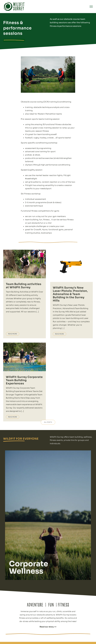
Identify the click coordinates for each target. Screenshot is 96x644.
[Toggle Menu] (91, 7)
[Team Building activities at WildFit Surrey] (25, 264)
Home (38, 634)
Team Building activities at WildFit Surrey (24, 286)
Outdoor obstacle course (46, 637)
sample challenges (37, 226)
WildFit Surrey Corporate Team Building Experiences (34, 366)
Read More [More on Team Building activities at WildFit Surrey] (13, 317)
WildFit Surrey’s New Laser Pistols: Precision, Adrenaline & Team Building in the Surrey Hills (68, 294)
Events (69, 642)
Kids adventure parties (76, 637)
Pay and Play (41, 642)
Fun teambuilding (74, 634)
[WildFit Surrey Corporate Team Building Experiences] (35, 342)
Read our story (47, 598)
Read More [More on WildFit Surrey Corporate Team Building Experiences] (23, 402)
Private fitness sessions (45, 639)
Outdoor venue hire (75, 639)
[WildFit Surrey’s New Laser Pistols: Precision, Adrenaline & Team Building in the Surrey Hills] (69, 266)
